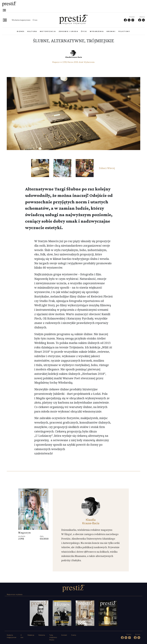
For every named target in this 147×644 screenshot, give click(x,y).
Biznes (21, 31)
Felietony (124, 31)
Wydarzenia (97, 31)
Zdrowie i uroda (68, 31)
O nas (35, 20)
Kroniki (111, 31)
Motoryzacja (48, 31)
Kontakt (64, 635)
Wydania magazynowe (21, 20)
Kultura (32, 31)
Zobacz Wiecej (107, 168)
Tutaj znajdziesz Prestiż (53, 638)
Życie (84, 31)
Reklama (42, 635)
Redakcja (31, 635)
